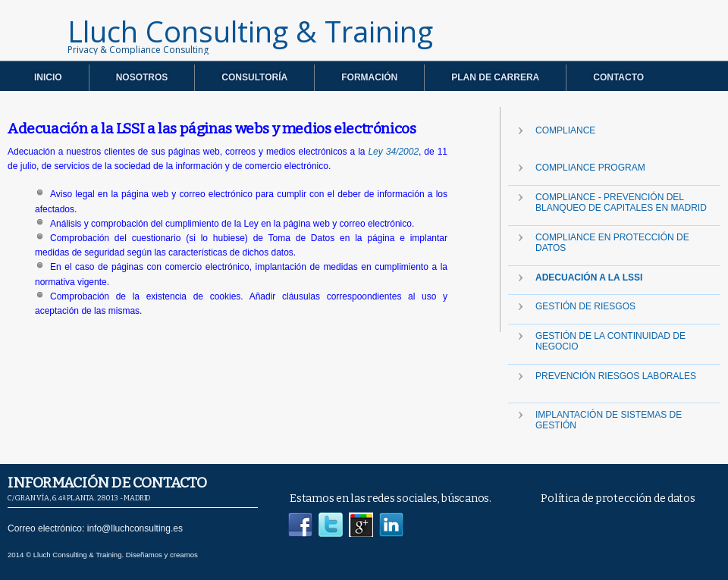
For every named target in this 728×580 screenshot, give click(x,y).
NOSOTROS (142, 77)
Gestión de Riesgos (585, 306)
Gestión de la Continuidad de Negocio (610, 341)
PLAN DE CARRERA (495, 77)
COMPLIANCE (565, 130)
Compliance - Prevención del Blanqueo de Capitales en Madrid (621, 202)
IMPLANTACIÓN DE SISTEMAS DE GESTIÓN (609, 420)
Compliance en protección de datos (612, 243)
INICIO (48, 77)
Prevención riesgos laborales (616, 376)
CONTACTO (618, 77)
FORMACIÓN (369, 77)
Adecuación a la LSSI (589, 277)
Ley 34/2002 (393, 152)
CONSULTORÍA (254, 77)
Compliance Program (590, 168)
